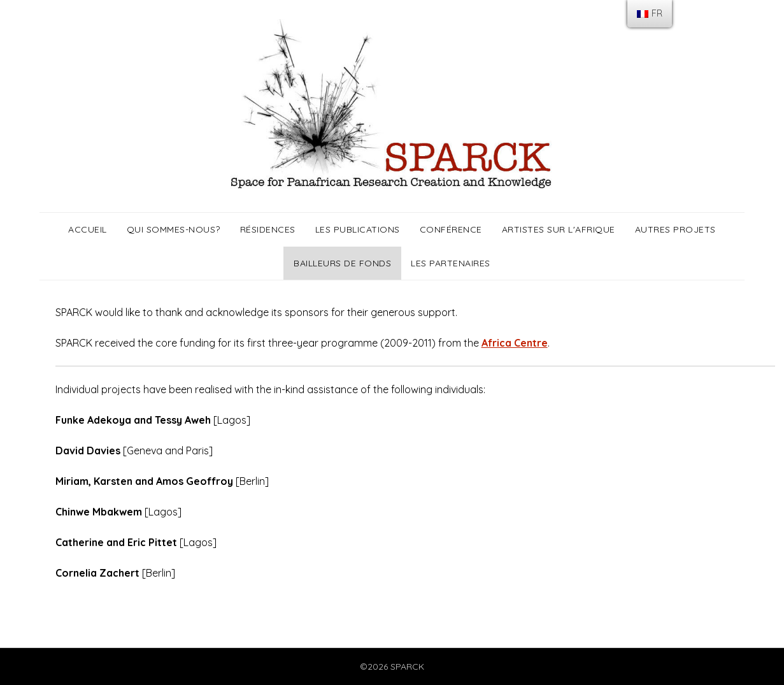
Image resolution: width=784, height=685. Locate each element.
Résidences (268, 229)
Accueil (88, 229)
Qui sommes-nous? (174, 229)
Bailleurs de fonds (342, 263)
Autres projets (675, 229)
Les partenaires (451, 263)
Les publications (358, 229)
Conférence (451, 229)
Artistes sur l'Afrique (559, 229)
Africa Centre (515, 343)
